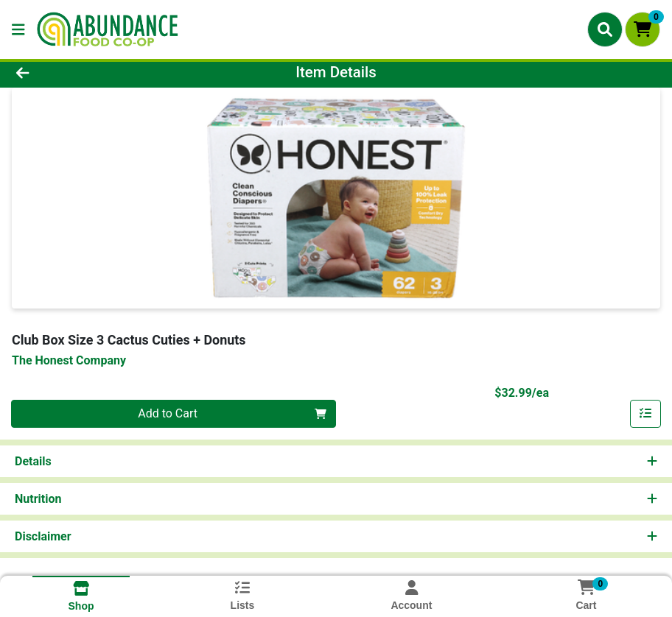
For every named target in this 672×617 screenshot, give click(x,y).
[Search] (605, 29)
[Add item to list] (645, 414)
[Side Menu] (18, 29)
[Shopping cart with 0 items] (643, 29)
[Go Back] (93, 72)
